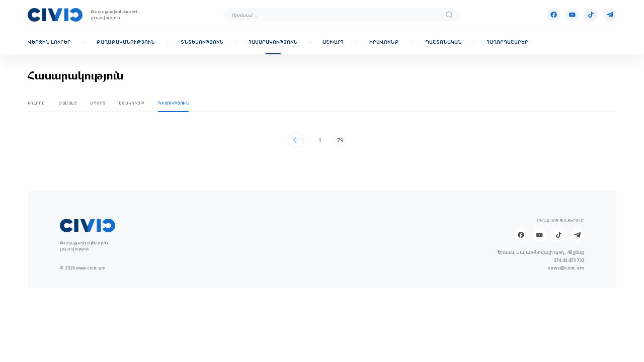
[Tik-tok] (591, 15)
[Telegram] (610, 15)
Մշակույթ (132, 103)
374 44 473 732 (569, 260)
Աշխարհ (333, 42)
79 (340, 140)
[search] (449, 15)
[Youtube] (572, 15)
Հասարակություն (273, 42)
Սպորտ (98, 103)
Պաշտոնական (443, 42)
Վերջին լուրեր (49, 42)
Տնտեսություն (202, 42)
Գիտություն (173, 103)
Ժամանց (68, 103)
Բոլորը (36, 103)
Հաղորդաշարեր (508, 42)
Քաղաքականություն (126, 42)
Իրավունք (384, 42)
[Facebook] (554, 15)
